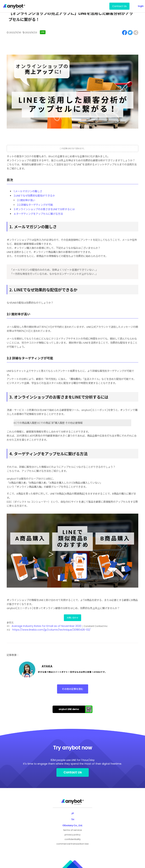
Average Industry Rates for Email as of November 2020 (46, 626)
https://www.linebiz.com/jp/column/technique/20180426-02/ (51, 630)
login (141, 6)
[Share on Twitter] (130, 33)
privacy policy (72, 835)
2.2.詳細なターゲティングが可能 (35, 205)
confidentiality (73, 839)
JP (72, 813)
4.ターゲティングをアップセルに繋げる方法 (38, 214)
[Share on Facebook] (125, 33)
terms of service (73, 830)
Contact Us (119, 6)
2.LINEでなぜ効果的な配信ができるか (34, 196)
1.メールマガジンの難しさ (28, 191)
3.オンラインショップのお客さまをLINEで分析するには (44, 209)
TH (73, 819)
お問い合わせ (72, 618)
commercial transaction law (73, 844)
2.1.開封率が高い (26, 200)
